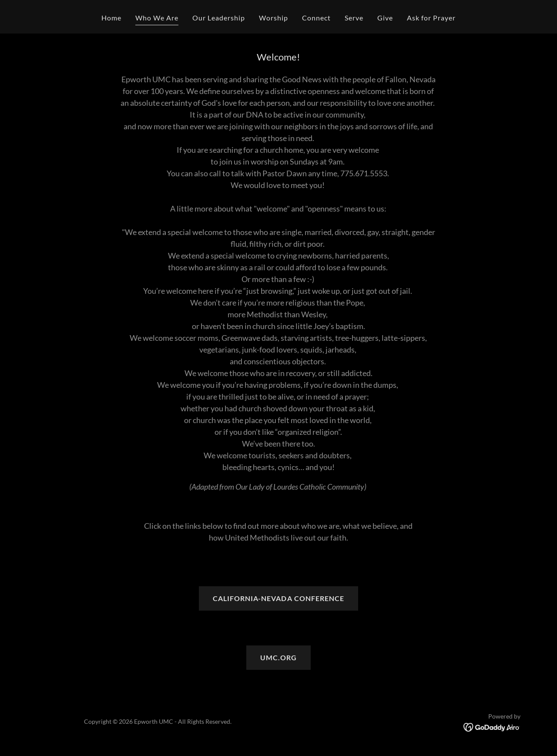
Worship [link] (273, 18)
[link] (492, 727)
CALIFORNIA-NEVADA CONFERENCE (278, 598)
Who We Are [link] (157, 18)
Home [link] (111, 18)
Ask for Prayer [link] (431, 18)
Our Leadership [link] (219, 18)
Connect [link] (316, 18)
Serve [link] (354, 18)
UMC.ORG (278, 657)
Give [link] (385, 18)
